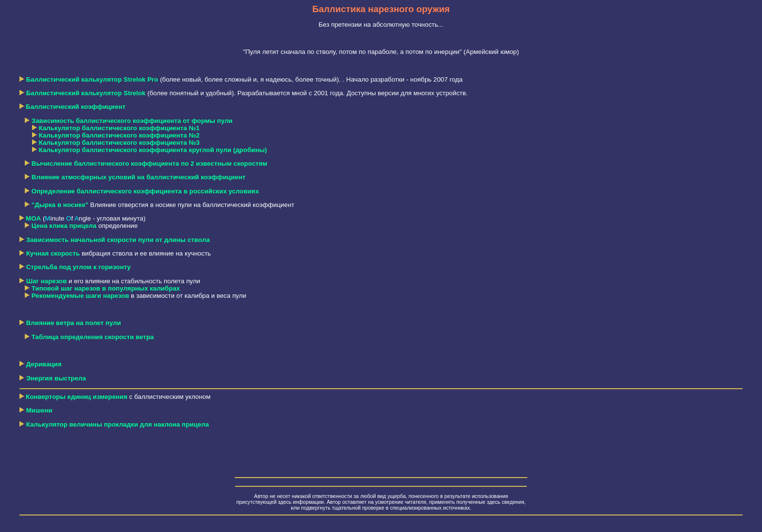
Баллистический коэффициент (76, 107)
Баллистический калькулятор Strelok (86, 93)
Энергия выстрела (56, 378)
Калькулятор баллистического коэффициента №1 (119, 128)
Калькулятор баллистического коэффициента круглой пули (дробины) (153, 150)
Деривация (44, 364)
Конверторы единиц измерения (77, 397)
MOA (33, 218)
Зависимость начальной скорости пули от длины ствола (118, 240)
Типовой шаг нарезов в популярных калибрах (106, 288)
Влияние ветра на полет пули (74, 323)
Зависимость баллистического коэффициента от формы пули (132, 121)
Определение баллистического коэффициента (145, 191)
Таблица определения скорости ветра (93, 337)
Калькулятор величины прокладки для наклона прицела (114, 424)
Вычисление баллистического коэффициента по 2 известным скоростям (149, 163)
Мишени (39, 410)
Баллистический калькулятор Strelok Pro (92, 79)
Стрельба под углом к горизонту (78, 267)
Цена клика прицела (64, 226)
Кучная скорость (53, 253)
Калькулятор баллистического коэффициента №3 (119, 143)
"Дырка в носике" (60, 205)
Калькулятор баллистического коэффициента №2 (119, 135)
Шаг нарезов (47, 281)
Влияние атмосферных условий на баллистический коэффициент (139, 177)
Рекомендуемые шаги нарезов (80, 296)
